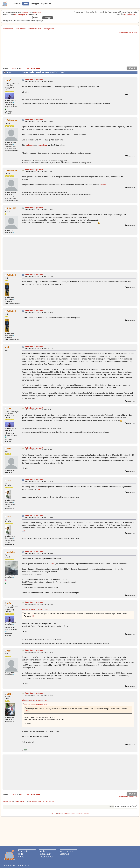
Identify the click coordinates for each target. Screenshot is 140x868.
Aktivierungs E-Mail (21, 15)
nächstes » (133, 32)
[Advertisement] (70, 50)
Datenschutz (46, 857)
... (11, 69)
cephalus (11, 552)
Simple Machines (70, 814)
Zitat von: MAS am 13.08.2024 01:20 (35, 700)
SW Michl (11, 275)
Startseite (24, 851)
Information (66, 851)
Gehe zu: (111, 807)
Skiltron (103, 185)
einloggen (25, 12)
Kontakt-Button (131, 14)
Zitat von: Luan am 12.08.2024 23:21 (35, 609)
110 (28, 69)
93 (24, 69)
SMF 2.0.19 (54, 814)
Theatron (52, 564)
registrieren (38, 12)
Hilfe (21, 854)
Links (21, 857)
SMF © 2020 (61, 814)
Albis (9, 449)
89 (13, 69)
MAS (9, 80)
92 (21, 69)
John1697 (11, 208)
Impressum (45, 854)
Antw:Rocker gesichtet (34, 80)
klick (38, 489)
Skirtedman (12, 120)
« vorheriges (124, 32)
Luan (9, 480)
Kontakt (43, 851)
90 (15, 69)
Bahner (10, 694)
